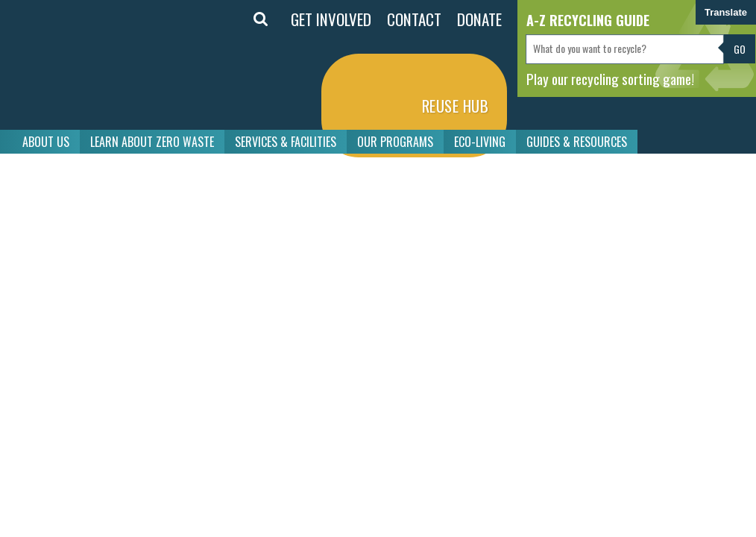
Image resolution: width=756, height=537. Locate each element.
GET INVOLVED (331, 19)
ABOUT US (46, 142)
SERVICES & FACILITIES (286, 142)
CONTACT (414, 19)
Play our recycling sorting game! (610, 78)
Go (740, 49)
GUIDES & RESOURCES (577, 142)
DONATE (479, 19)
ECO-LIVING (480, 142)
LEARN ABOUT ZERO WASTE (152, 142)
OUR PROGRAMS (395, 142)
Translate (726, 12)
